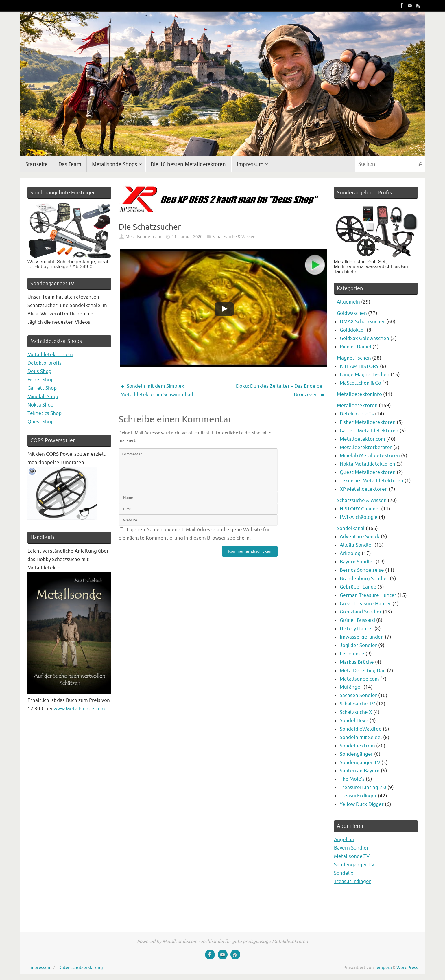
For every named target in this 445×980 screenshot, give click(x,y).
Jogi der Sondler (358, 645)
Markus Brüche (357, 662)
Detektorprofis (45, 363)
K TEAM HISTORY (359, 366)
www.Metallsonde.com (79, 709)
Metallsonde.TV (352, 856)
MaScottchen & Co (360, 383)
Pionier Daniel (356, 347)
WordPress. (408, 968)
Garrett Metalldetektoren (369, 431)
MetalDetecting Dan (363, 671)
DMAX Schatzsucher (362, 322)
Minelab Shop (43, 397)
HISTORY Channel (360, 509)
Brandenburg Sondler (364, 579)
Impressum (40, 968)
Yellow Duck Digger (362, 804)
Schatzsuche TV (357, 704)
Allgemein (348, 302)
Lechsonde (352, 654)
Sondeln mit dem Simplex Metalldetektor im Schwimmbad (157, 390)
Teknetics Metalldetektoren (372, 481)
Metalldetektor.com (50, 355)
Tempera (383, 968)
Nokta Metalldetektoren (368, 464)
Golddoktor (353, 330)
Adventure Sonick (360, 537)
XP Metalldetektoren (364, 489)
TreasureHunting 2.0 (363, 787)
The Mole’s (352, 779)
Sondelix (344, 873)
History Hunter (357, 629)
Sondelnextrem (357, 746)
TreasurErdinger (358, 796)
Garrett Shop (42, 388)
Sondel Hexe (354, 721)
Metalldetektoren (357, 406)
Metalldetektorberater (366, 447)
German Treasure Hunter (368, 595)
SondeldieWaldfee (361, 729)
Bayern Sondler (357, 562)
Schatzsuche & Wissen (234, 237)
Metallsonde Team (143, 237)
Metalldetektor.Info (359, 394)
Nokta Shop (40, 405)
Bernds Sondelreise (362, 570)
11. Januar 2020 (187, 237)
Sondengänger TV (360, 763)
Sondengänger (356, 754)
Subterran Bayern (360, 771)
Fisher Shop (41, 380)
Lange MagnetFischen (365, 375)
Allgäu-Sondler (357, 545)
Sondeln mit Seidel (361, 737)
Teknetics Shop (45, 413)
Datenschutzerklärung (81, 968)
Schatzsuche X (356, 712)
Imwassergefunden (362, 637)
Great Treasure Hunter (365, 604)
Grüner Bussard (357, 620)
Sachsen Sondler (358, 695)
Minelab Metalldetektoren (370, 456)
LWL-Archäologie (359, 517)
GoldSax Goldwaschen (364, 338)
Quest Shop (41, 422)
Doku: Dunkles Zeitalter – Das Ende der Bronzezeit (280, 390)
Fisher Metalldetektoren (368, 422)
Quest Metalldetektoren (368, 472)
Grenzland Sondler (361, 612)
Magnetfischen (354, 358)
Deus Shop (39, 371)
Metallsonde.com (359, 679)
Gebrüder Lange (358, 587)
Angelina (344, 840)
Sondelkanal (351, 528)
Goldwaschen (352, 313)
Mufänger (351, 687)
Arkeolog (350, 553)
